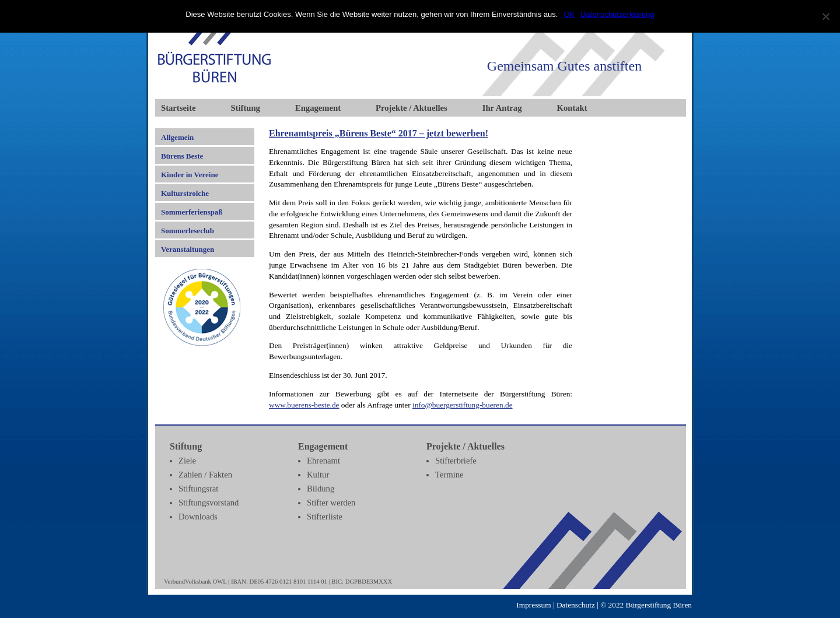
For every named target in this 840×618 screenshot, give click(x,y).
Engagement (318, 108)
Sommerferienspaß (192, 212)
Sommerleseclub (188, 231)
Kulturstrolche (185, 193)
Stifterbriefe (456, 461)
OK (569, 14)
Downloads (198, 517)
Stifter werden (331, 503)
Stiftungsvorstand (209, 503)
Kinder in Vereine (190, 175)
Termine (449, 475)
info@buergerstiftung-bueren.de (463, 405)
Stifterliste (325, 517)
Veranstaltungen (188, 249)
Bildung (321, 489)
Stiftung (245, 108)
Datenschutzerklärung (617, 14)
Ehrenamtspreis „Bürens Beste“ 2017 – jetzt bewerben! (379, 133)
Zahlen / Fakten (205, 475)
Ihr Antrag (502, 108)
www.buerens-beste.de (304, 405)
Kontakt (572, 108)
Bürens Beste (182, 156)
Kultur (318, 475)
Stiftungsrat (198, 489)
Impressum (533, 605)
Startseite (178, 108)
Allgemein (177, 137)
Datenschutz (576, 605)
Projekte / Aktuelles (412, 108)
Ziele (187, 461)
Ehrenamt (323, 461)
